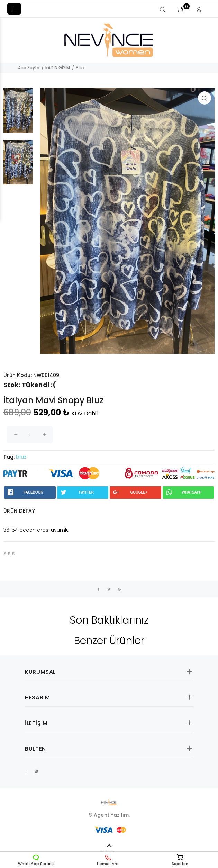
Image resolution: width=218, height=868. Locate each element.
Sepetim (180, 860)
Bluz (80, 68)
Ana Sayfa (29, 68)
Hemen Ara (108, 860)
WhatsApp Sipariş (36, 860)
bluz (21, 457)
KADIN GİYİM (58, 68)
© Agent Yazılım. (109, 815)
